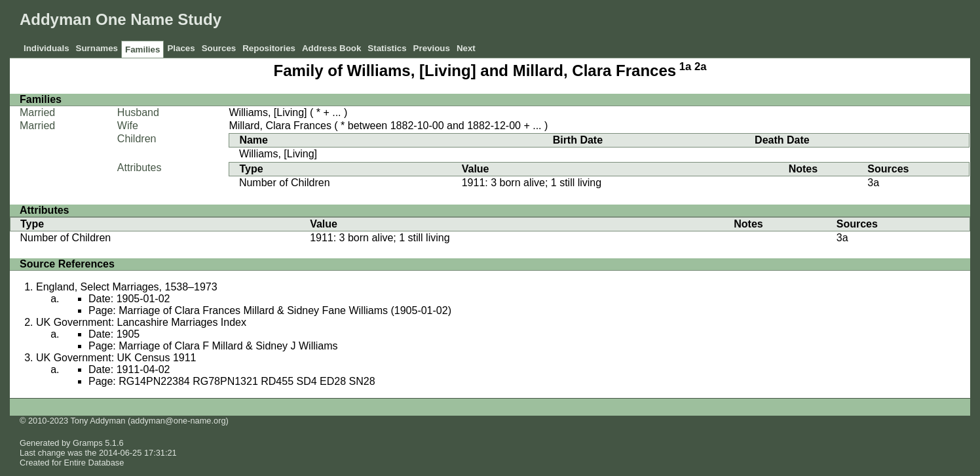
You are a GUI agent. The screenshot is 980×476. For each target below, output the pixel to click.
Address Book (331, 48)
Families (142, 50)
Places (181, 48)
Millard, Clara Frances (280, 126)
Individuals (47, 48)
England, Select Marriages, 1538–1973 (127, 287)
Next (466, 48)
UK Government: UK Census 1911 (116, 358)
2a (701, 67)
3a (873, 183)
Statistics (387, 48)
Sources (219, 48)
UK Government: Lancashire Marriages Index (141, 322)
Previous (432, 48)
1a (686, 67)
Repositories (269, 48)
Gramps (88, 443)
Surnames (97, 48)
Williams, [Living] (268, 112)
